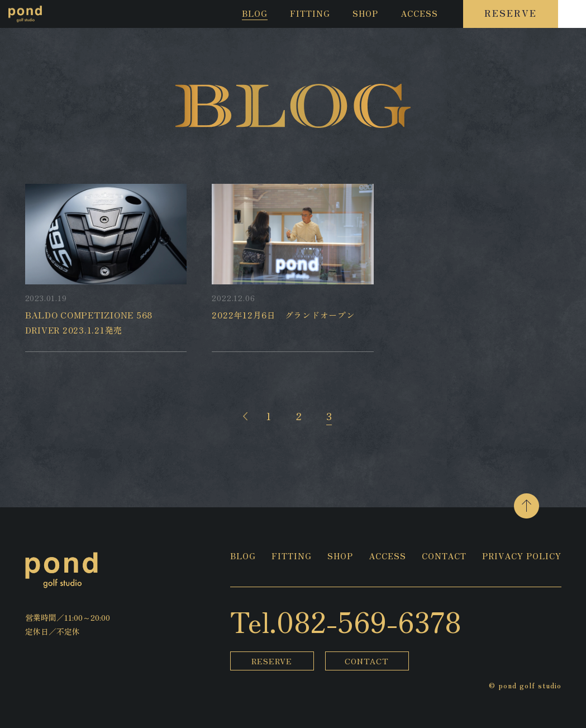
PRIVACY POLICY (522, 557)
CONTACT (444, 557)
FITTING (310, 14)
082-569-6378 (369, 621)
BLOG (255, 14)
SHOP (365, 14)
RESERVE (511, 13)
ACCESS (419, 14)
